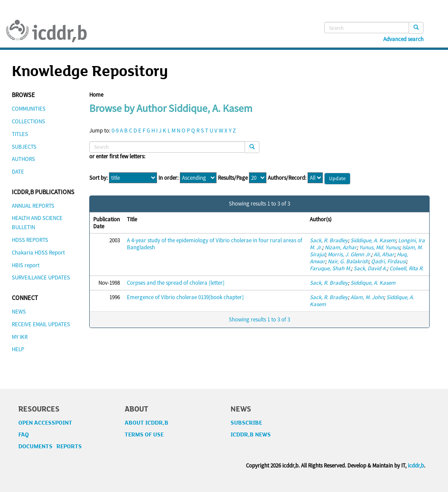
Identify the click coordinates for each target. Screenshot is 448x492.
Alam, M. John (367, 297)
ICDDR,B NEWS (251, 435)
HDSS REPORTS (30, 240)
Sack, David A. (370, 268)
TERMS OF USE (144, 435)
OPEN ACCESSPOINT (45, 423)
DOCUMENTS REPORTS (50, 447)
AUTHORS (23, 159)
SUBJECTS (24, 147)
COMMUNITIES (29, 109)
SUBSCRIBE (246, 423)
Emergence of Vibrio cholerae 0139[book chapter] (185, 297)
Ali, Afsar (384, 254)
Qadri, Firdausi (388, 261)
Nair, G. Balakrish (348, 261)
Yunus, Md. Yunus (379, 247)
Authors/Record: (287, 178)
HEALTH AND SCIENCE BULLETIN (37, 223)
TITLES (20, 134)
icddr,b (416, 466)
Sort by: (98, 178)
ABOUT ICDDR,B (147, 423)
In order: (168, 178)
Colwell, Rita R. (406, 268)
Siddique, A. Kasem (373, 240)
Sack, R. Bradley (329, 240)
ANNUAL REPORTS (33, 206)
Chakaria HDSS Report (38, 253)
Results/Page (233, 178)
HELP (18, 349)
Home (96, 95)
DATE (18, 172)
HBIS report (26, 265)
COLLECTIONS (28, 121)
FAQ (24, 435)
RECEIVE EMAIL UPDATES (41, 324)
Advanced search (403, 39)
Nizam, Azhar (341, 247)
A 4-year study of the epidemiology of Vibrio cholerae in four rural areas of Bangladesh (215, 244)
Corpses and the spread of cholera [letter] (176, 283)
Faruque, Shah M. (330, 268)
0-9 (115, 131)
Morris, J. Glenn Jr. (349, 254)
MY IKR (20, 337)
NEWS (19, 312)
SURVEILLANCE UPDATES (41, 277)
